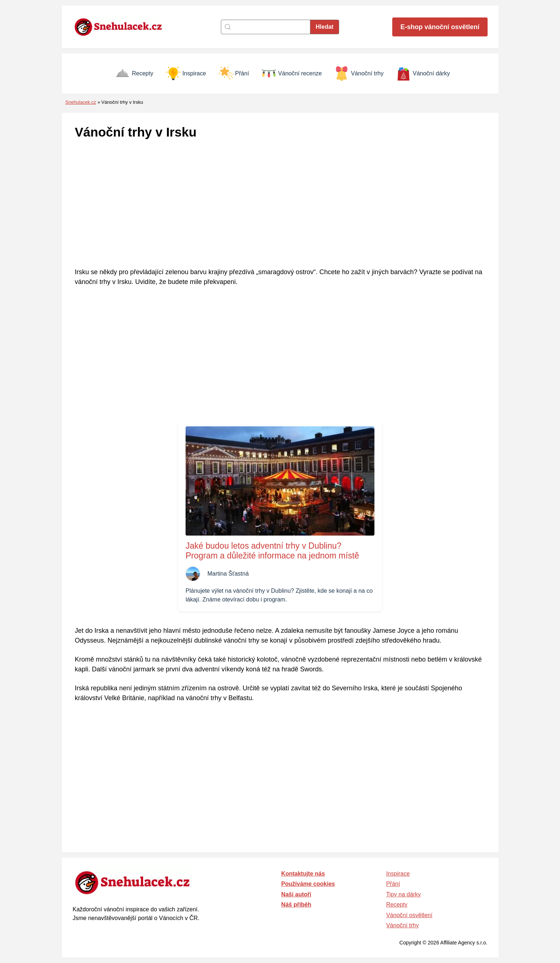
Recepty (134, 74)
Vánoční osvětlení (409, 915)
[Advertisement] (280, 204)
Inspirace (186, 74)
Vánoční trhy (359, 74)
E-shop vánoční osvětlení (440, 27)
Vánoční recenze (292, 74)
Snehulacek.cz (81, 102)
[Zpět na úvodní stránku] (122, 27)
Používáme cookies (308, 884)
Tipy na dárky (403, 894)
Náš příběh (296, 905)
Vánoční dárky (423, 74)
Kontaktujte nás (303, 874)
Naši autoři (296, 894)
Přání (234, 74)
